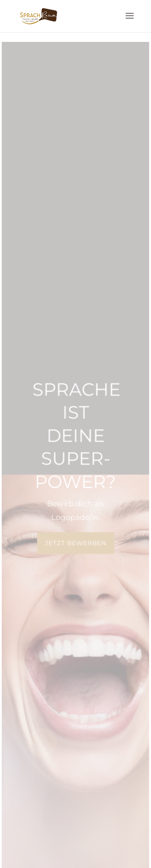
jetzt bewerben (76, 543)
